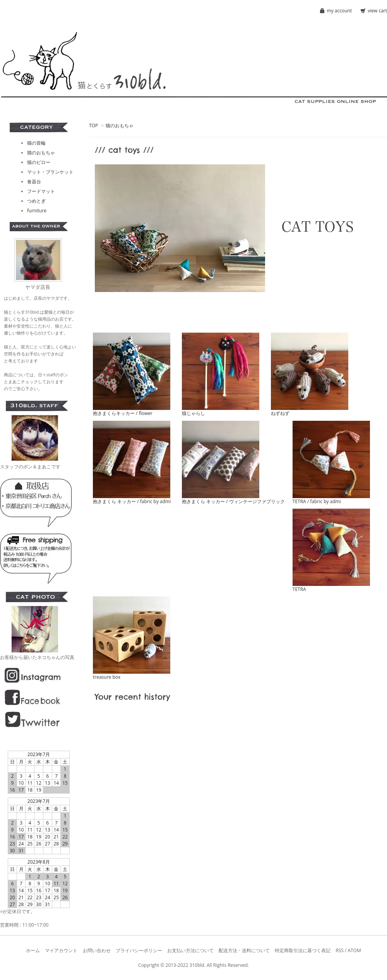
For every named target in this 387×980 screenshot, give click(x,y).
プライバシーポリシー (139, 950)
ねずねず (280, 413)
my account (340, 11)
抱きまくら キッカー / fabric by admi (132, 501)
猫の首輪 (36, 143)
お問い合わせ (97, 950)
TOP (93, 125)
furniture (37, 211)
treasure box (107, 677)
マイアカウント (61, 950)
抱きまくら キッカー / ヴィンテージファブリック (233, 501)
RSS (340, 950)
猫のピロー (39, 162)
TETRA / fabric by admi (317, 501)
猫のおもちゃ (120, 125)
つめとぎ (36, 201)
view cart (377, 11)
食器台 (34, 182)
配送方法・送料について (244, 950)
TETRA (299, 589)
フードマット (41, 191)
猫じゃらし (193, 413)
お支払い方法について (190, 950)
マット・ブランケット (50, 172)
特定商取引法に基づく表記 (303, 950)
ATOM (354, 950)
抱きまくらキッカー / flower (123, 413)
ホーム (33, 950)
